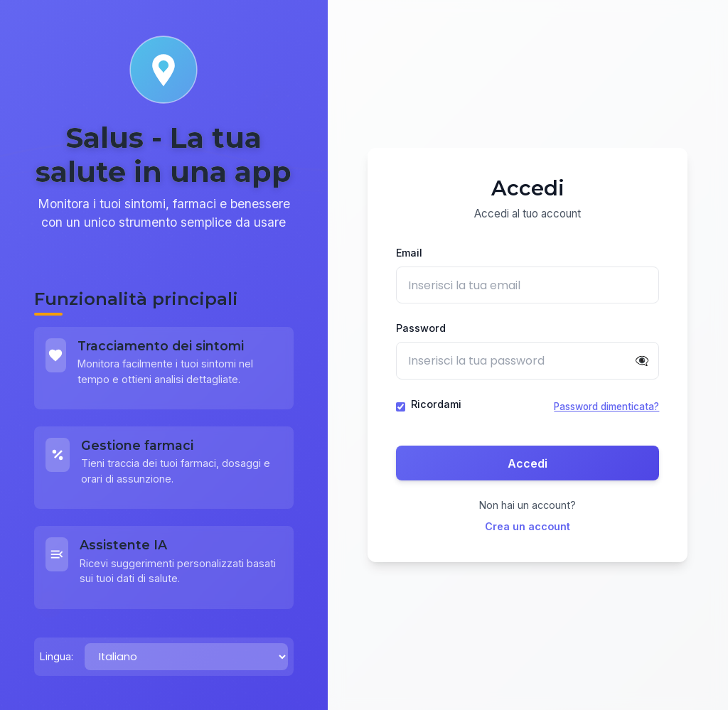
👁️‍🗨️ (642, 361)
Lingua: (57, 656)
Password (421, 329)
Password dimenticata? (606, 407)
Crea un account (528, 526)
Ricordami (436, 404)
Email (409, 253)
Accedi (528, 463)
